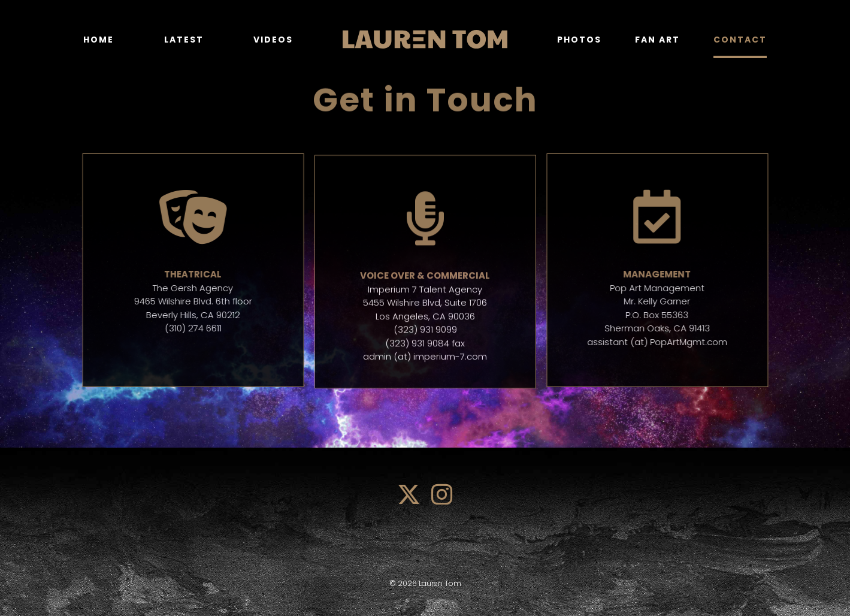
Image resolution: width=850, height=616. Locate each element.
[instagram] (442, 494)
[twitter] (409, 494)
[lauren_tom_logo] (425, 34)
